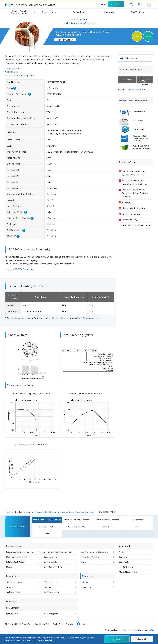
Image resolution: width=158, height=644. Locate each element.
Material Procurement (128, 572)
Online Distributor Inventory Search (58, 552)
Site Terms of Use (12, 624)
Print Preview (131, 58)
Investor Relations (126, 567)
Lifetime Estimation (51, 582)
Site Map (102, 4)
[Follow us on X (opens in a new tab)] (84, 624)
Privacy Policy (27, 624)
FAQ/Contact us (138, 12)
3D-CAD (9, 587)
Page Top (153, 630)
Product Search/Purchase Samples (77, 512)
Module (47, 533)
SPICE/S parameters (14, 582)
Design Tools (79, 12)
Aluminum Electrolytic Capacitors (77, 520)
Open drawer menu (131, 4)
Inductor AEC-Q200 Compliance (19, 75)
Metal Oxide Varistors (47, 526)
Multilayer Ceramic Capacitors (108, 520)
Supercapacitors (138, 520)
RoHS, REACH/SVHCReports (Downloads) (142, 147)
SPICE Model (138, 120)
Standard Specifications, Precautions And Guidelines (135, 182)
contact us (94, 318)
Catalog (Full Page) (131, 220)
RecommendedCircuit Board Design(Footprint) (142, 138)
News (121, 552)
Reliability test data (51, 592)
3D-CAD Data (139, 129)
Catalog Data (139, 111)
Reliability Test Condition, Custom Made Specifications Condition (135, 193)
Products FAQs (12, 614)
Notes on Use (11, 72)
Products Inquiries (51, 614)
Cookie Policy (58, 624)
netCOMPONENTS (135, 89)
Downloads (109, 12)
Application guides (13, 592)
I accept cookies (117, 639)
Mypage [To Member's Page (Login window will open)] (149, 5)
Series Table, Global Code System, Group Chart (134, 173)
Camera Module (108, 526)
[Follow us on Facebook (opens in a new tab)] (79, 624)
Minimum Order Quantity (134, 208)
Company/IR (116, 4)
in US (84, 582)
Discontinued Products (53, 567)
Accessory (127, 202)
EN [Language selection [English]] (140, 4)
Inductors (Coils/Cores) (46, 512)
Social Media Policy (43, 624)
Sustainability (124, 562)
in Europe (85, 587)
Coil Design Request (131, 214)
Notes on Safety (12, 68)
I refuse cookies (142, 639)
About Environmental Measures (137, 225)
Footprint (47, 587)
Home (8, 512)
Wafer (138, 526)
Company (123, 557)
